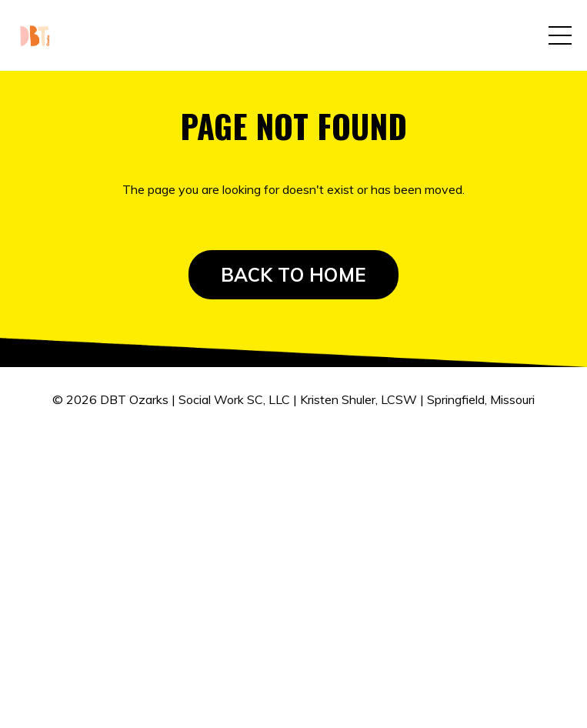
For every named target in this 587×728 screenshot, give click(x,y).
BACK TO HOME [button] (293, 275)
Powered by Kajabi (293, 473)
